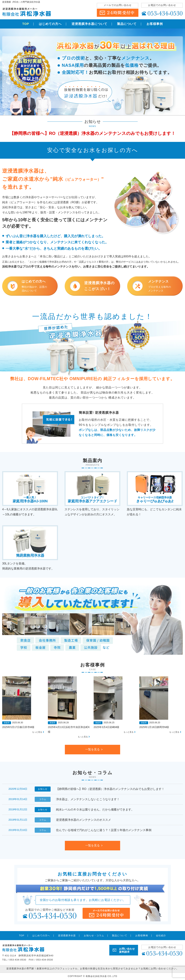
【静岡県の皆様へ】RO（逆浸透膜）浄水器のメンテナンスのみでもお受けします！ (92, 133)
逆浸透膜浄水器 (67, 936)
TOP (26, 24)
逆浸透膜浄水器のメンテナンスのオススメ (83, 820)
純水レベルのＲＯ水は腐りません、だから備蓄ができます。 (95, 810)
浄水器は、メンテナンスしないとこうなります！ (88, 799)
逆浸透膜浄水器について (89, 24)
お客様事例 (155, 24)
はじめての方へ (50, 24)
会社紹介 (161, 936)
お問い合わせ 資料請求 (127, 950)
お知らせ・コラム (94, 936)
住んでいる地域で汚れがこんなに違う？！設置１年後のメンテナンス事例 (104, 830)
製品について (127, 24)
